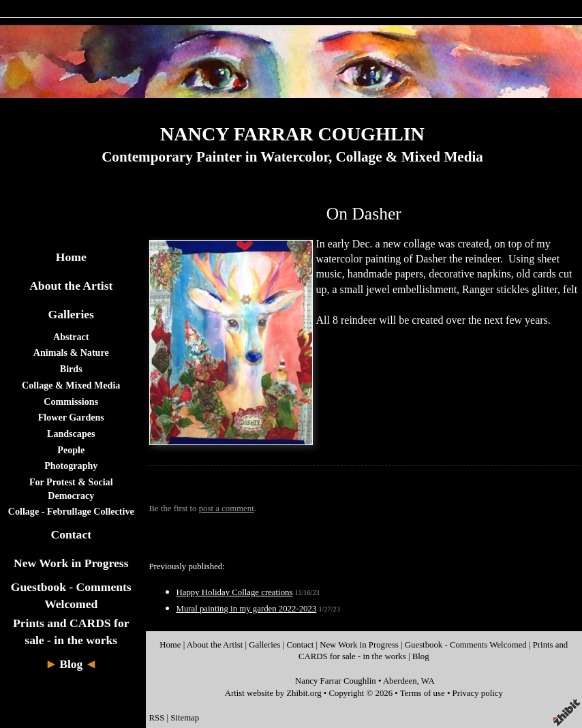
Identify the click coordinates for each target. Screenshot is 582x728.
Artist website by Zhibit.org (273, 693)
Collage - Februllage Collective (71, 511)
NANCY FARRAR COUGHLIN (292, 134)
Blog (71, 664)
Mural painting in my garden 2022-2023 (247, 609)
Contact (71, 534)
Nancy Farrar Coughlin (336, 681)
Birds (71, 369)
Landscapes (71, 434)
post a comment (227, 509)
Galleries (71, 314)
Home (71, 257)
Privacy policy (478, 693)
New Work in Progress (71, 563)
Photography (71, 466)
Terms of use (423, 693)
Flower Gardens (71, 417)
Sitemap (185, 718)
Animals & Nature (71, 352)
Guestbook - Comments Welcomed (466, 645)
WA (428, 681)
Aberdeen (400, 681)
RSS (157, 718)
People (71, 450)
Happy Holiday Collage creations (235, 592)
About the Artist (71, 286)
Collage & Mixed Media (71, 385)
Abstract (71, 337)
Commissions (71, 401)
